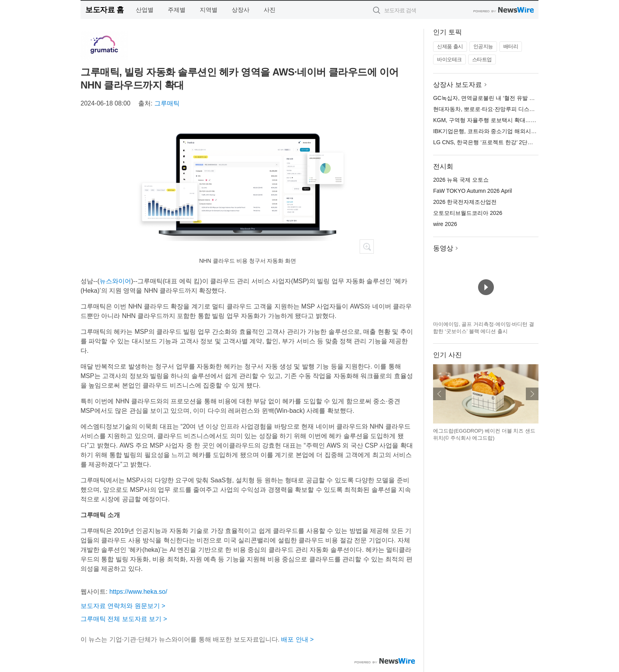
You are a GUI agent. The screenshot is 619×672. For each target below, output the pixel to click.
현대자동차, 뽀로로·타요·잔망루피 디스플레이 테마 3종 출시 (507, 109)
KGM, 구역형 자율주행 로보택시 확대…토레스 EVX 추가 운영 (509, 120)
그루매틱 (167, 103)
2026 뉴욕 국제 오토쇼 (461, 180)
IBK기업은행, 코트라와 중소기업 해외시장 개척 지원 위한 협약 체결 (516, 131)
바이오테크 (449, 59)
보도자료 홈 (104, 10)
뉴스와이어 (115, 281)
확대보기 (367, 247)
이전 (439, 394)
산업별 (145, 10)
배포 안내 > (297, 639)
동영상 (443, 248)
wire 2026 (445, 224)
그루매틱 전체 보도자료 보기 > (124, 619)
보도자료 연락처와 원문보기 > (123, 606)
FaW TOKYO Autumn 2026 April (472, 191)
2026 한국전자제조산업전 (465, 202)
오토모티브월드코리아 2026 (468, 213)
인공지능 (483, 46)
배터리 (511, 46)
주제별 (177, 10)
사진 (270, 10)
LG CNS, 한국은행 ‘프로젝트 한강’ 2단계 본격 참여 (496, 142)
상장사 (241, 10)
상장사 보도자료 (458, 85)
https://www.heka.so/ (138, 592)
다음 (532, 394)
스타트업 (482, 59)
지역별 (209, 10)
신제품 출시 (450, 46)
